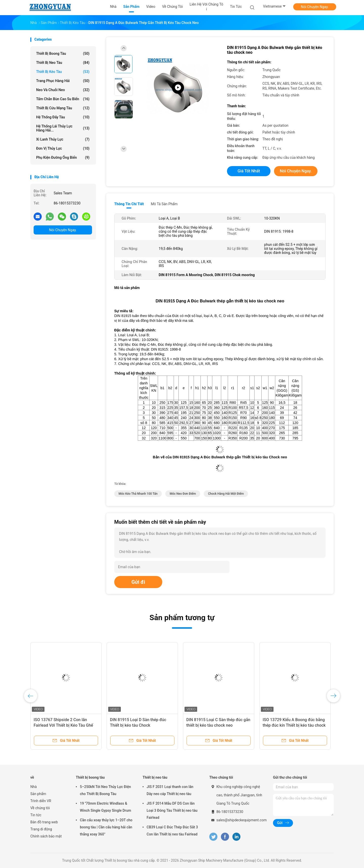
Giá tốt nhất (249, 171)
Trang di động (41, 829)
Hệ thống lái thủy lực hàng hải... (63, 128)
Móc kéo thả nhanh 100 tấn (138, 494)
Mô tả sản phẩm (164, 204)
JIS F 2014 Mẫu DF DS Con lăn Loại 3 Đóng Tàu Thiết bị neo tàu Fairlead (172, 810)
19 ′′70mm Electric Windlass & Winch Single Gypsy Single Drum (106, 807)
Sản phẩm (38, 794)
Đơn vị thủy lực (63, 148)
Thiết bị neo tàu (63, 63)
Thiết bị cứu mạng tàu (63, 108)
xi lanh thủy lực (63, 139)
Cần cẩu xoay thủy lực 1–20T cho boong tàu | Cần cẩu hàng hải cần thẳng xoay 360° (106, 827)
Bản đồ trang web (44, 822)
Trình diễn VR (41, 801)
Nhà (33, 787)
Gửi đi (138, 582)
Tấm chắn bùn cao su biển (63, 99)
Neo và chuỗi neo (63, 90)
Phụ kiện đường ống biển (63, 157)
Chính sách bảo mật (46, 836)
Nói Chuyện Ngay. (315, 7)
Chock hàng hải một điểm (226, 494)
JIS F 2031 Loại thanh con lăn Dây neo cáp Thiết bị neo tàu (170, 790)
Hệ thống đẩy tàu (63, 117)
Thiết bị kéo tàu (63, 72)
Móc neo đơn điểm (183, 494)
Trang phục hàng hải (63, 81)
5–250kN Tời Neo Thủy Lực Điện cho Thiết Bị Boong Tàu (105, 790)
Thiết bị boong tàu (63, 54)
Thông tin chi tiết (129, 204)
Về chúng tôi (40, 808)
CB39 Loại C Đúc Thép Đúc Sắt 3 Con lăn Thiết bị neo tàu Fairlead (172, 831)
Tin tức (36, 815)
